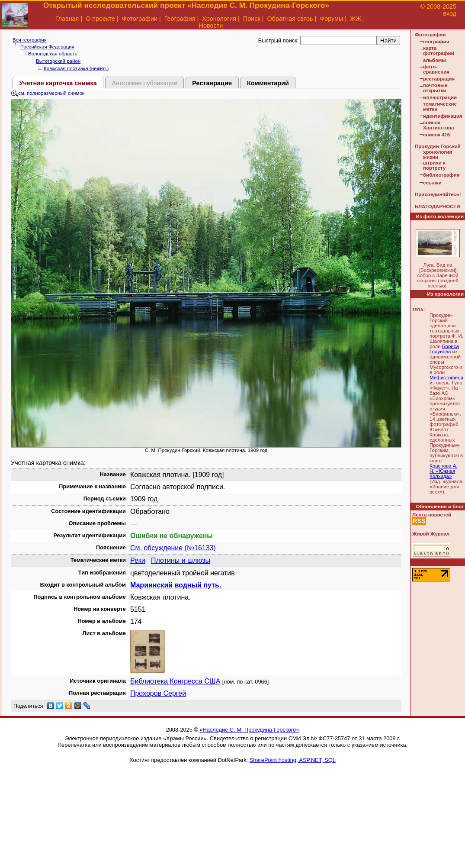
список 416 (436, 135)
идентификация (443, 116)
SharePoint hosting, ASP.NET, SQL (293, 760)
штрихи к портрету (434, 165)
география (436, 42)
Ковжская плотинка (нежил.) (76, 68)
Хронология (219, 19)
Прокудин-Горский (438, 146)
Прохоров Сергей (158, 693)
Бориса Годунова (444, 349)
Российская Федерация (47, 47)
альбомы (435, 60)
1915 (418, 310)
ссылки (432, 183)
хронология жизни (438, 155)
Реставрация (212, 83)
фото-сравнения (436, 69)
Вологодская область (53, 54)
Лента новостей (432, 515)
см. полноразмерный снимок (48, 93)
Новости (211, 26)
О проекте (100, 19)
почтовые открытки (435, 88)
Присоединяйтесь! (438, 194)
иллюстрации (440, 97)
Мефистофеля (446, 378)
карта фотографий (439, 51)
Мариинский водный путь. (176, 585)
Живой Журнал (431, 534)
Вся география (30, 40)
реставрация (439, 79)
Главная (67, 19)
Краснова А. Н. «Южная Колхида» (444, 471)
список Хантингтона (438, 125)
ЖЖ (356, 19)
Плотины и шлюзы (181, 560)
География (180, 19)
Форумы (331, 19)
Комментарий (268, 83)
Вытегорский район (58, 61)
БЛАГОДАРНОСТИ (437, 207)
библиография (441, 175)
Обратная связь (290, 19)
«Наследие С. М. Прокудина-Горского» (249, 730)
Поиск (252, 19)
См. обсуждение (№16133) (173, 548)
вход (450, 13)
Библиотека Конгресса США (175, 681)
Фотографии (140, 19)
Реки (138, 560)
